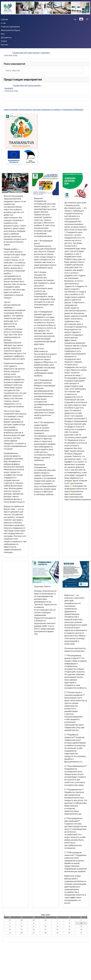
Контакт (5, 45)
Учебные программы (10, 27)
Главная (4, 19)
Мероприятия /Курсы (11, 30)
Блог (3, 34)
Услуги (4, 41)
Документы (6, 37)
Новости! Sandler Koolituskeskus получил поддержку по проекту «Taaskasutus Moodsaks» (44, 110)
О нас (3, 23)
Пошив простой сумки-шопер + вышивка (31, 53)
